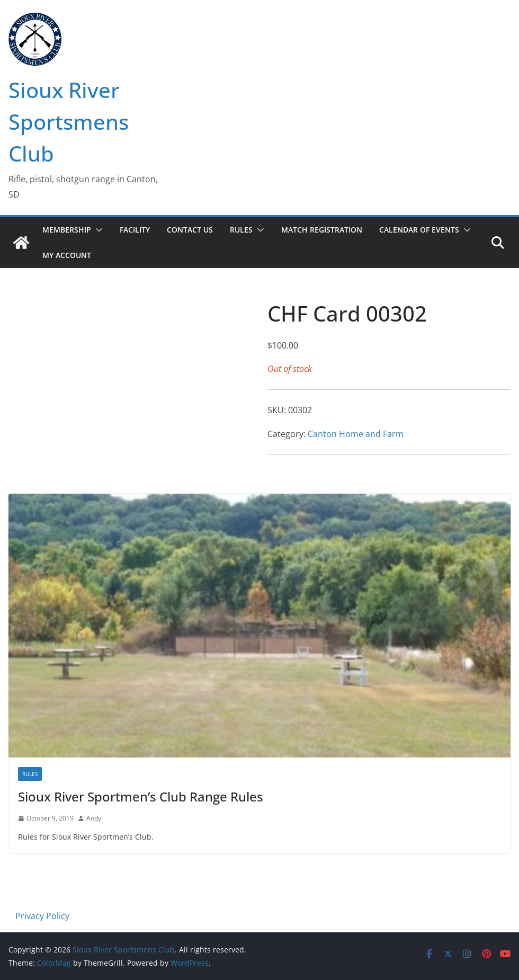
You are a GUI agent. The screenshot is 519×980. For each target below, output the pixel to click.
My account (67, 255)
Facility (135, 230)
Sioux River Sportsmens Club (69, 122)
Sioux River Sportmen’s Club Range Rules (141, 796)
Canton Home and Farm (356, 434)
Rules (241, 230)
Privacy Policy (42, 916)
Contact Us (190, 230)
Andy (94, 818)
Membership (67, 230)
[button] (97, 230)
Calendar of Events (419, 230)
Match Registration (322, 230)
